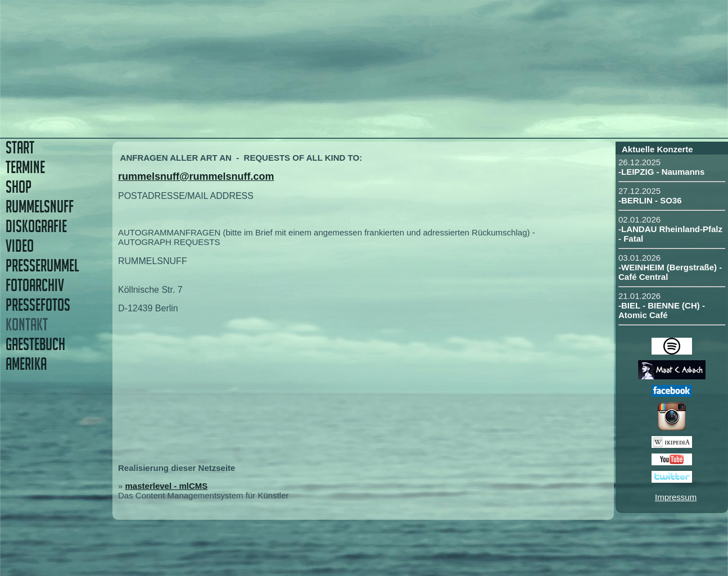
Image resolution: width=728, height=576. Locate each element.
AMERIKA (26, 364)
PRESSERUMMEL (42, 266)
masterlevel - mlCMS (167, 486)
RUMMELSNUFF (40, 207)
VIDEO (20, 246)
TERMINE (25, 167)
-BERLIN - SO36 (650, 200)
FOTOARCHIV (35, 285)
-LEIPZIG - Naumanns (661, 172)
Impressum (676, 497)
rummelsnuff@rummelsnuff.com (196, 176)
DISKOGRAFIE (36, 226)
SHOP (19, 187)
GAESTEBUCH (35, 344)
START (20, 148)
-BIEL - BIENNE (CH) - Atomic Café (662, 310)
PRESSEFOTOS (38, 305)
